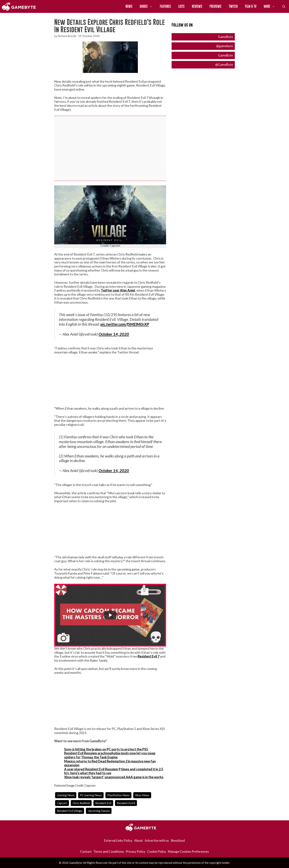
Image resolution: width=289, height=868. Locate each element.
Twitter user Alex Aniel (118, 290)
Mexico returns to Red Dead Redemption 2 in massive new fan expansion (110, 763)
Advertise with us (157, 840)
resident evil (103, 803)
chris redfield (81, 803)
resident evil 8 (126, 803)
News (129, 6)
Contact (86, 852)
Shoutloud (178, 840)
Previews (215, 6)
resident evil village (70, 811)
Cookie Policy (157, 852)
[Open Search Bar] (284, 6)
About (139, 840)
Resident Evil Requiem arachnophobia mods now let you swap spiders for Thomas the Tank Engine (110, 755)
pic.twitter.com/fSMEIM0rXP (125, 324)
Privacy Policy (135, 852)
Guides (148, 6)
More (271, 6)
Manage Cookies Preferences (188, 852)
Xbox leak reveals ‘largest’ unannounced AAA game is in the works (114, 777)
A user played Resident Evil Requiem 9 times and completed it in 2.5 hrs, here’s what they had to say (114, 771)
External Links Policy (118, 840)
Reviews (197, 6)
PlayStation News (118, 795)
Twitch (233, 6)
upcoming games (99, 811)
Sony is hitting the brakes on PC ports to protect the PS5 (106, 749)
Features (165, 6)
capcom (62, 803)
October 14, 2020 (114, 334)
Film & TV (251, 6)
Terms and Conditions (109, 852)
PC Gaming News (91, 795)
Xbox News (142, 795)
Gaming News (66, 795)
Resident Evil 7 (149, 656)
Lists (181, 6)
